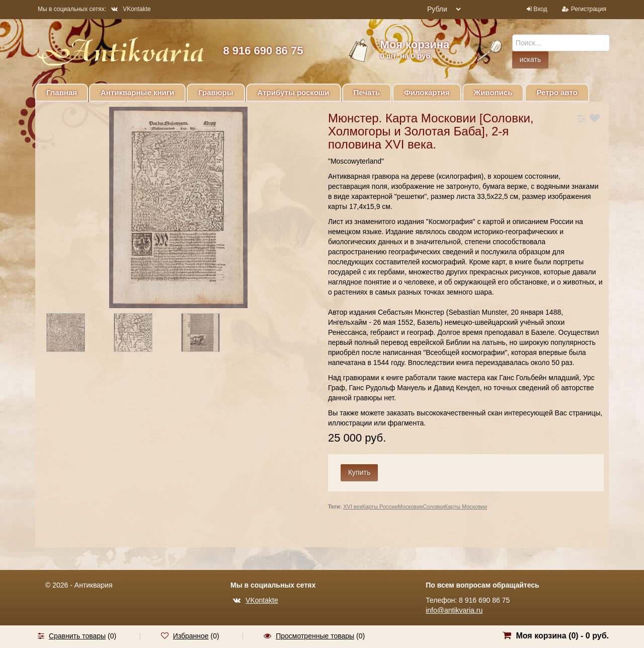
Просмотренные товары (315, 636)
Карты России (380, 507)
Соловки (433, 507)
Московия (410, 507)
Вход (540, 9)
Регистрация (589, 9)
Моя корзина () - (562, 636)
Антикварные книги (137, 92)
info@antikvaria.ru (454, 610)
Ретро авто (557, 92)
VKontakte (131, 9)
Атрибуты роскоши (294, 92)
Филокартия (427, 92)
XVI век (352, 507)
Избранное (191, 636)
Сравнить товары (77, 636)
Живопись (493, 92)
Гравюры (216, 92)
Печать (367, 92)
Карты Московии (466, 507)
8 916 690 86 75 (263, 51)
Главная (62, 92)
